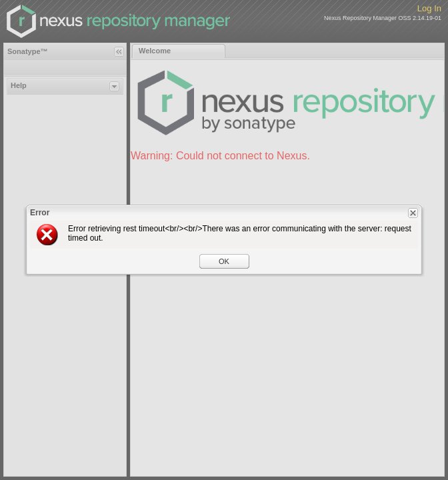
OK (224, 261)
